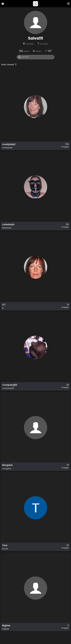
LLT (4, 305)
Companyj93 (10, 385)
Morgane (7, 465)
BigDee (6, 626)
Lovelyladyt (9, 144)
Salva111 (35, 38)
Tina (5, 545)
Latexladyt (8, 225)
